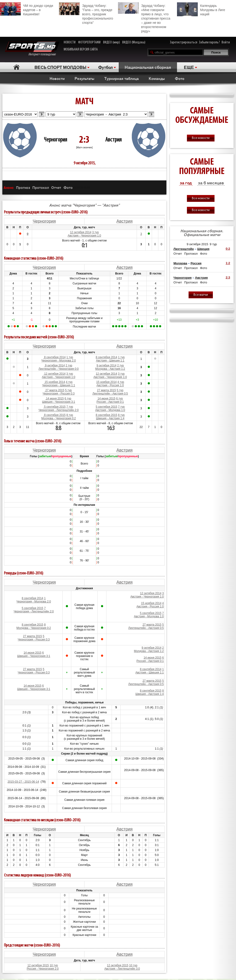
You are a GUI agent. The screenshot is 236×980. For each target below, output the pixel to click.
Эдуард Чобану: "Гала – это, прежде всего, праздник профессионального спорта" (86, 13)
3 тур (95, 232)
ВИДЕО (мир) (112, 42)
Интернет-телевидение (32, 49)
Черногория (55, 140)
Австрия (113, 140)
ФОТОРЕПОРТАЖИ (89, 42)
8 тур (70, 415)
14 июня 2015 (54, 399)
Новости (57, 78)
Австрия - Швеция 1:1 (110, 361)
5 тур (68, 390)
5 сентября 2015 (54, 407)
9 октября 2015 (197, 244)
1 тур (70, 357)
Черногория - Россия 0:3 (59, 394)
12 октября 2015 (38, 965)
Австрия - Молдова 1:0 (110, 410)
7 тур (70, 407)
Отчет (56, 187)
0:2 (228, 249)
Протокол (41, 187)
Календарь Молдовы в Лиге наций (201, 9)
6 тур (68, 399)
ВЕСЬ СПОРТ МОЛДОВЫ (60, 67)
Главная (17, 67)
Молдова (180, 263)
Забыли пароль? (209, 42)
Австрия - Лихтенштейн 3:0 (122, 969)
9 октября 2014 (54, 365)
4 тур (69, 382)
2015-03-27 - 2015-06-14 (23, 782)
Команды (157, 78)
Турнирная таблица (122, 78)
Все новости (201, 138)
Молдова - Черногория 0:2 (59, 418)
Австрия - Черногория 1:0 (84, 236)
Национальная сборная (148, 67)
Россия (196, 263)
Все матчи (201, 295)
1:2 (228, 263)
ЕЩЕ (189, 67)
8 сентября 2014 (54, 357)
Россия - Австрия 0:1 (110, 402)
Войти (226, 42)
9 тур (213, 244)
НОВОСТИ (70, 42)
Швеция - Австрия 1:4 (110, 418)
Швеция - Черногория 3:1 (59, 402)
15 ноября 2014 (55, 382)
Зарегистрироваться (184, 42)
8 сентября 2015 (54, 415)
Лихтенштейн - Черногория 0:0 (59, 369)
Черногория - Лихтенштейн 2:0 (59, 410)
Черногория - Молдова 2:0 (59, 361)
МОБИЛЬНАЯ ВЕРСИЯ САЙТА (81, 50)
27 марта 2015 (54, 390)
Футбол (105, 67)
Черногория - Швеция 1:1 (59, 385)
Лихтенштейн (184, 249)
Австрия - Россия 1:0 (110, 385)
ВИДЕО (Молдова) (134, 42)
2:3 (228, 277)
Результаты (84, 78)
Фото (180, 78)
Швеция (203, 249)
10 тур (54, 965)
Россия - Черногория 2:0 (43, 969)
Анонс (9, 187)
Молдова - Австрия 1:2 (110, 369)
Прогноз (23, 187)
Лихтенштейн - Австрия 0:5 (110, 394)
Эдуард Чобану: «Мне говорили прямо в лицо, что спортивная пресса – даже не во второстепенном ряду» (144, 18)
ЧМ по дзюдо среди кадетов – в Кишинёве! (27, 9)
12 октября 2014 (81, 232)
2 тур (69, 365)
